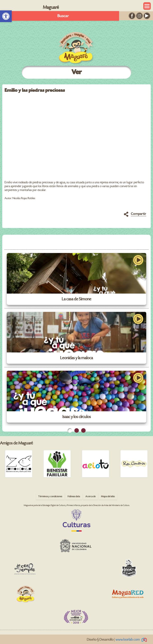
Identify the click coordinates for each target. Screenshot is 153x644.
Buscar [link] (63, 16)
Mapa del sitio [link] (108, 496)
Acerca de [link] (91, 496)
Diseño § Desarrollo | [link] (118, 640)
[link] (6, 16)
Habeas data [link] (74, 496)
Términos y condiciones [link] (50, 496)
